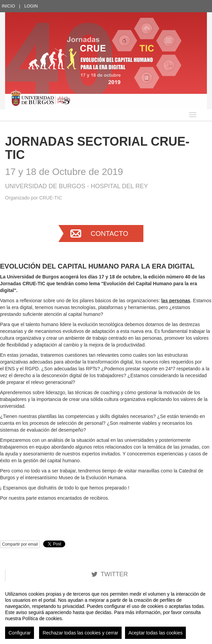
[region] (106, 612)
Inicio (8, 6)
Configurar (20, 633)
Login (31, 6)
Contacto (109, 234)
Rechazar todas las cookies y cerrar (80, 633)
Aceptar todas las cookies (156, 633)
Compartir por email (20, 544)
